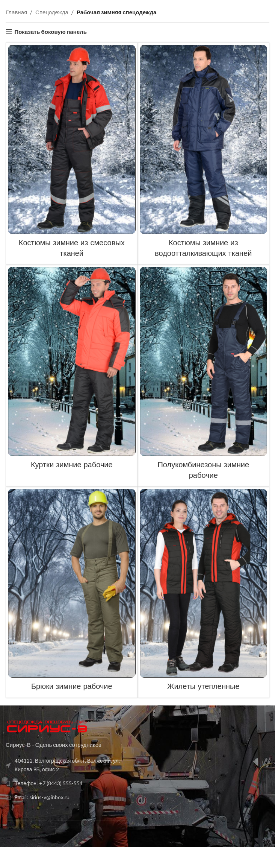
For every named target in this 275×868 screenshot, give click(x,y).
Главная (16, 12)
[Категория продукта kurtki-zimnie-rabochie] (72, 370)
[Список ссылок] (70, 765)
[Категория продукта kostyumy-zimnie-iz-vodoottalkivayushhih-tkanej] (204, 154)
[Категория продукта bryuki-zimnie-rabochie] (72, 592)
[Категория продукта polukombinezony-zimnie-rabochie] (204, 376)
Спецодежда (52, 12)
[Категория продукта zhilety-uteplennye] (204, 592)
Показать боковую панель (51, 32)
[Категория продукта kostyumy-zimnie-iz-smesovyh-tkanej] (72, 154)
